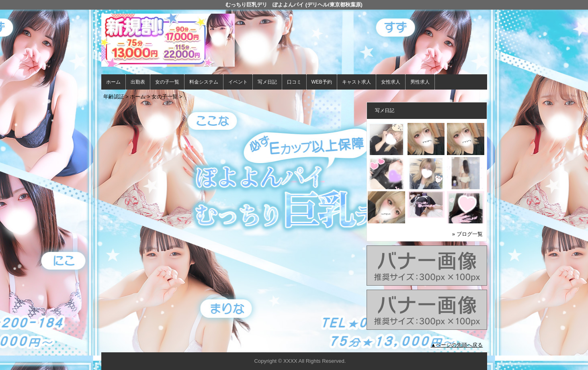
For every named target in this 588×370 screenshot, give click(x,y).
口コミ (294, 82)
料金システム (204, 82)
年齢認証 (114, 97)
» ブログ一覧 (467, 234)
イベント (238, 82)
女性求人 (391, 82)
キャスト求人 (356, 82)
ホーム (113, 82)
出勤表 (138, 82)
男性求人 (420, 82)
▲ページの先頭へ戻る (457, 345)
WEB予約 (322, 82)
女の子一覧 (167, 82)
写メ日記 (267, 82)
